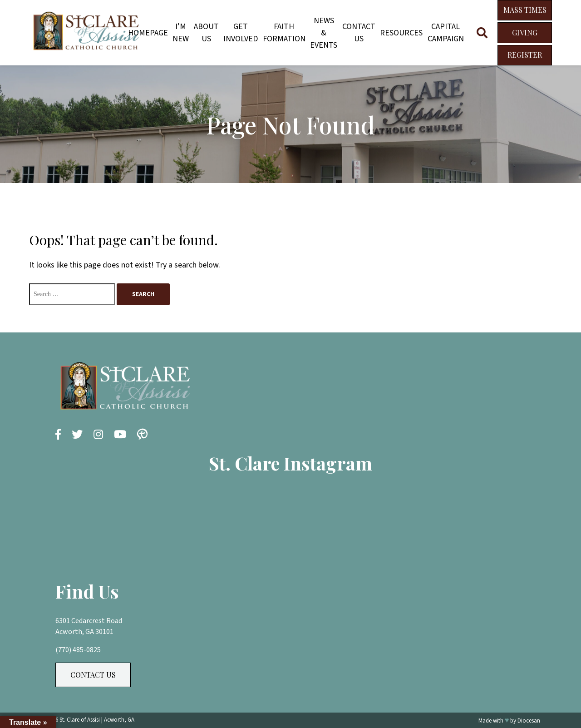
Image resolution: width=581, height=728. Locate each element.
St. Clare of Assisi (80, 720)
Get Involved (241, 33)
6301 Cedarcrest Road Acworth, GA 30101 (89, 626)
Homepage (148, 33)
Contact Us (359, 33)
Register (525, 55)
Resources (401, 33)
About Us (206, 33)
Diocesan (529, 721)
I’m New (181, 33)
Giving (525, 32)
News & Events (324, 33)
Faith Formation (284, 33)
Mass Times (525, 10)
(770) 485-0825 (78, 650)
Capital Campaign (446, 33)
